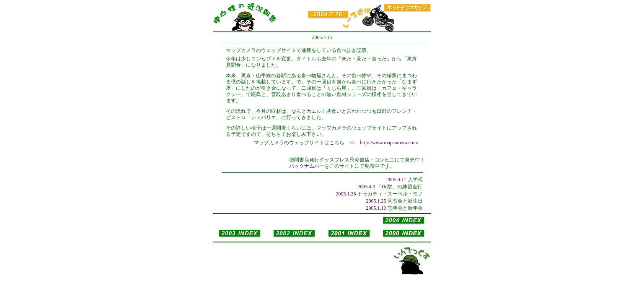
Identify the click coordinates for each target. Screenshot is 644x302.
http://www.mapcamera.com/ (389, 143)
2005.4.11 (396, 180)
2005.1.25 (376, 201)
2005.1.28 (346, 194)
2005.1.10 (376, 208)
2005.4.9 (367, 187)
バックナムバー (307, 166)
